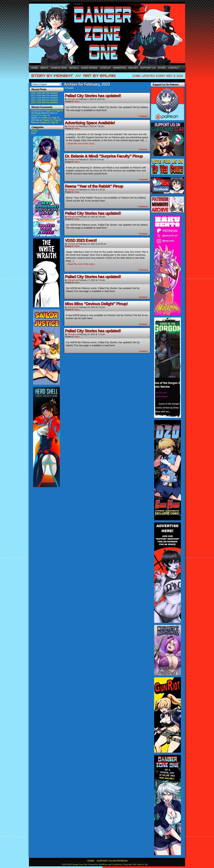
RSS (135, 864)
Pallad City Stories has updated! (93, 96)
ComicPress (117, 864)
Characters (59, 68)
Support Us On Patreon (112, 861)
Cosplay (105, 68)
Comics (34, 131)
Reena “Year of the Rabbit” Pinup (94, 186)
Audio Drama (89, 68)
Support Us (148, 68)
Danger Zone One (80, 864)
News (34, 133)
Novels (74, 68)
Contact (174, 68)
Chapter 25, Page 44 (54, 111)
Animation (119, 68)
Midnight (71, 99)
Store (162, 68)
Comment (143, 116)
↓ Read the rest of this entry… (81, 143)
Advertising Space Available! (90, 123)
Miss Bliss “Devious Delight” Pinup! (96, 304)
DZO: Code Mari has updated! (44, 93)
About (44, 68)
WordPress (103, 864)
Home (34, 68)
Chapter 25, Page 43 (52, 120)
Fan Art (133, 68)
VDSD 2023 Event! (81, 240)
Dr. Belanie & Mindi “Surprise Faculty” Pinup (104, 156)
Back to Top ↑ (143, 864)
